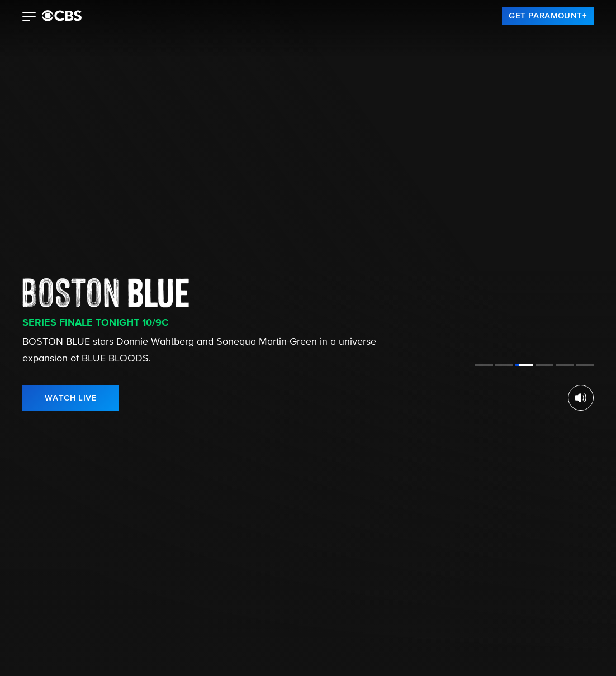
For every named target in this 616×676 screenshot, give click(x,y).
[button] (29, 17)
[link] (548, 16)
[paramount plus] (62, 16)
